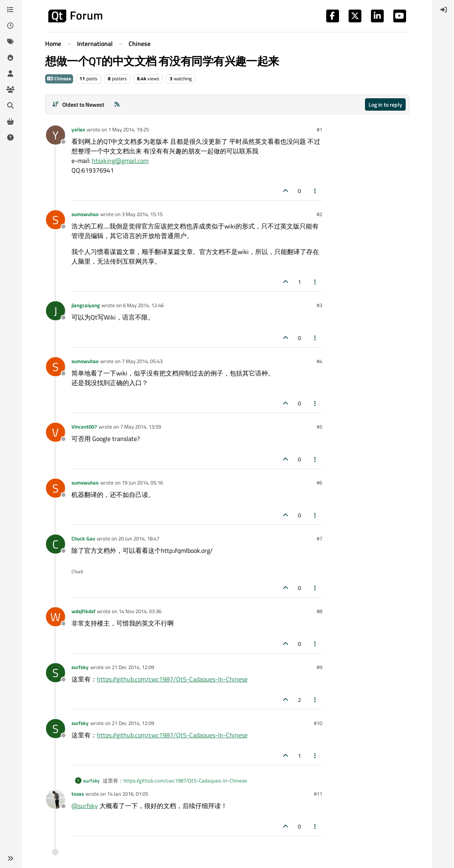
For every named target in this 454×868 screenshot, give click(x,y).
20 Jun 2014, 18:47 (139, 538)
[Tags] (10, 42)
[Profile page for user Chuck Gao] (56, 544)
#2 (319, 214)
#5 (319, 427)
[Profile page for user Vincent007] (56, 432)
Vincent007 (84, 427)
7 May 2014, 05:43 (142, 361)
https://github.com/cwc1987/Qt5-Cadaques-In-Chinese (172, 679)
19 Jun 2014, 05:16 (142, 483)
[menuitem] (444, 10)
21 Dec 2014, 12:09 (133, 667)
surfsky (80, 667)
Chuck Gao (83, 538)
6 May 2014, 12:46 (143, 305)
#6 (319, 483)
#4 (319, 361)
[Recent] (10, 26)
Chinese (59, 78)
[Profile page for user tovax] (56, 799)
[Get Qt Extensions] (10, 121)
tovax (78, 794)
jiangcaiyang (86, 305)
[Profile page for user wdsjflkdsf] (56, 617)
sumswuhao (85, 214)
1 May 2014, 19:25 (129, 129)
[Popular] (10, 58)
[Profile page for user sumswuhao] (56, 220)
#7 (319, 538)
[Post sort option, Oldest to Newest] (78, 104)
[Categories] (10, 10)
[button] (10, 858)
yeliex (78, 129)
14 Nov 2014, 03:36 (140, 611)
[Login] (444, 10)
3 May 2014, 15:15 (142, 214)
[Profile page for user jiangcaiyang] (56, 311)
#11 (318, 794)
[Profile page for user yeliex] (56, 135)
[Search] (10, 105)
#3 (319, 305)
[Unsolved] (10, 137)
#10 (318, 723)
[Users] (10, 73)
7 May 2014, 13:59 (141, 427)
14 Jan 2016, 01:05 (128, 794)
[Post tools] (315, 191)
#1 (319, 129)
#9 (319, 667)
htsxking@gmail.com (120, 161)
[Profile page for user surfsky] (56, 673)
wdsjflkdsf (83, 611)
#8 (319, 611)
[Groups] (10, 89)
